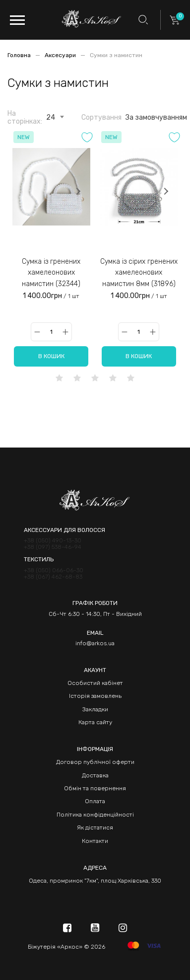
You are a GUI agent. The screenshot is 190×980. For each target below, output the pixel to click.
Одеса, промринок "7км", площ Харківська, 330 (95, 881)
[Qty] (51, 332)
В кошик (51, 356)
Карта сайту (95, 722)
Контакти (95, 841)
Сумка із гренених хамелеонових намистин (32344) (51, 273)
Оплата (95, 801)
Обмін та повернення (95, 788)
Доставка (95, 775)
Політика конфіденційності (95, 815)
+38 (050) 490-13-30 (53, 541)
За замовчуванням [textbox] (156, 118)
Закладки (95, 709)
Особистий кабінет (95, 683)
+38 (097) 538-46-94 (53, 547)
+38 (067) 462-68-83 (53, 577)
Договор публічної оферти (95, 762)
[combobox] (51, 116)
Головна (20, 55)
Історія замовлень (95, 696)
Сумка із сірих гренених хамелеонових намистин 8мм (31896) (139, 273)
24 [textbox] (51, 118)
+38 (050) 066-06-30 (54, 570)
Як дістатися (95, 828)
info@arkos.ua (95, 643)
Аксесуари (61, 55)
